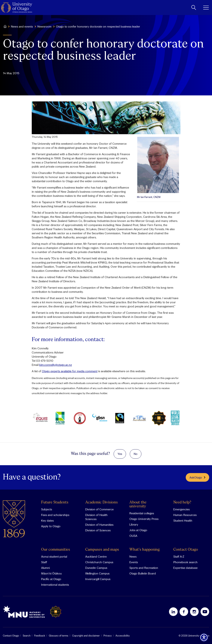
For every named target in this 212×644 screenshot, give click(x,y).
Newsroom (44, 26)
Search (27, 636)
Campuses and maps (102, 550)
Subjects (47, 509)
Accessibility (123, 636)
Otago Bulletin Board (143, 573)
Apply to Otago (51, 526)
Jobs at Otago (138, 530)
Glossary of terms (59, 636)
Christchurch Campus (99, 562)
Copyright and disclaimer (86, 636)
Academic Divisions (101, 502)
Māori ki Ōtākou (51, 573)
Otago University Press (144, 519)
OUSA (133, 536)
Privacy (108, 636)
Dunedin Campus (96, 568)
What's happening (144, 550)
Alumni (45, 568)
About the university (138, 504)
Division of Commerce (99, 509)
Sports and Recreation (144, 568)
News (133, 556)
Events (134, 562)
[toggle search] (194, 7)
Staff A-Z (179, 556)
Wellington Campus (97, 573)
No (136, 454)
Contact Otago (186, 550)
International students (55, 585)
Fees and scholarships (55, 515)
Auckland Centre (96, 556)
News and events (22, 26)
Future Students (55, 502)
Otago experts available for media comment (70, 371)
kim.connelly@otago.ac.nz (56, 365)
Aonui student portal (54, 556)
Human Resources (185, 515)
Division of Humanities (99, 525)
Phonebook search (185, 562)
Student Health (183, 520)
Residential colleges (142, 513)
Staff (44, 562)
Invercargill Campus (98, 579)
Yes (120, 454)
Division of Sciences (98, 530)
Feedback (40, 636)
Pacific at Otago (51, 579)
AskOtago (197, 477)
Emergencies (181, 509)
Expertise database (185, 568)
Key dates (47, 520)
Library (134, 524)
